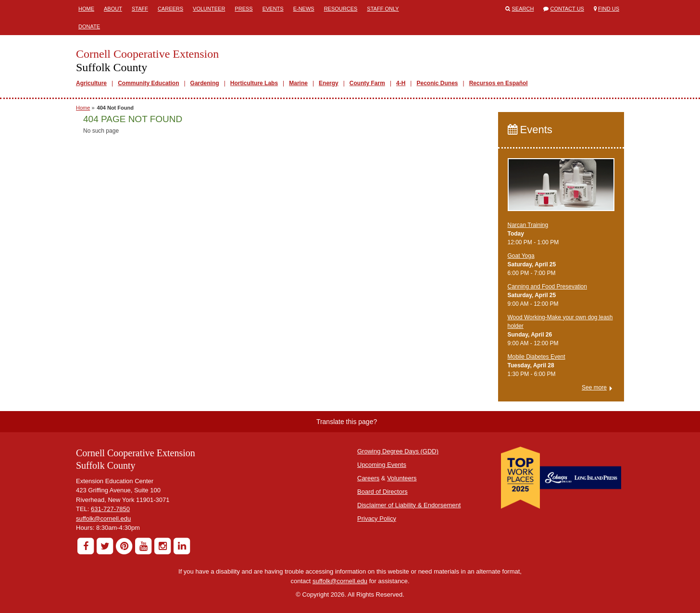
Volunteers (402, 478)
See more (594, 388)
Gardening (205, 83)
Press (244, 9)
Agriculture (91, 83)
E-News (304, 9)
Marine (298, 83)
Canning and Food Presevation (547, 287)
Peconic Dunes (437, 83)
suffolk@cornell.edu (103, 519)
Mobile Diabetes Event (537, 357)
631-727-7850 (110, 509)
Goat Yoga (521, 256)
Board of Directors (382, 492)
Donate (89, 26)
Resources (341, 9)
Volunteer (209, 9)
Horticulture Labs (254, 83)
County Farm (367, 83)
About (113, 9)
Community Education (148, 83)
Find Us (609, 9)
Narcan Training (528, 225)
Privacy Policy (377, 519)
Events (273, 9)
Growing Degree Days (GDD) (398, 451)
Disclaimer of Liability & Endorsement (409, 505)
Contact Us (567, 9)
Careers (170, 9)
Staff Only (383, 9)
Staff (140, 9)
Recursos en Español (499, 83)
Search (523, 9)
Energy (329, 83)
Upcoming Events (382, 465)
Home (86, 9)
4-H (401, 83)
